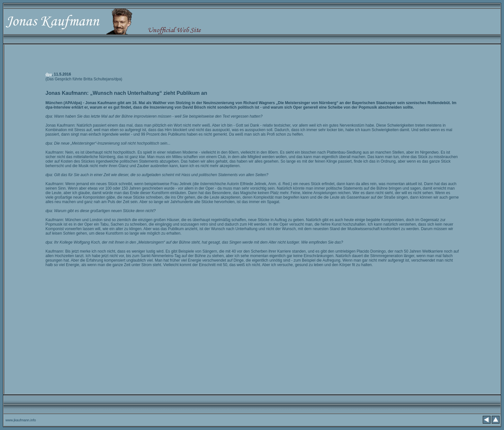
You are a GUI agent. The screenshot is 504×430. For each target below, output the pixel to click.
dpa (49, 74)
